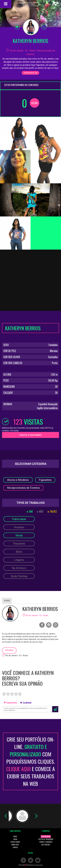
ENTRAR (31, 4)
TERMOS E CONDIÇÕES (46, 842)
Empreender (39, 865)
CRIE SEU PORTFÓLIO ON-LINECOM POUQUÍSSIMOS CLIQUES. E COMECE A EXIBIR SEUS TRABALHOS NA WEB (31, 761)
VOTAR (34, 103)
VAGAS (15, 839)
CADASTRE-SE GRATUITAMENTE (30, 435)
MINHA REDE (15, 845)
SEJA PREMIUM (46, 836)
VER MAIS (9, 650)
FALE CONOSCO (46, 845)
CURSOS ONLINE (15, 842)
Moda (19, 535)
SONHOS (15, 847)
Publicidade (19, 519)
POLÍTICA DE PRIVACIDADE (46, 839)
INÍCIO (15, 836)
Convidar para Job (30, 73)
